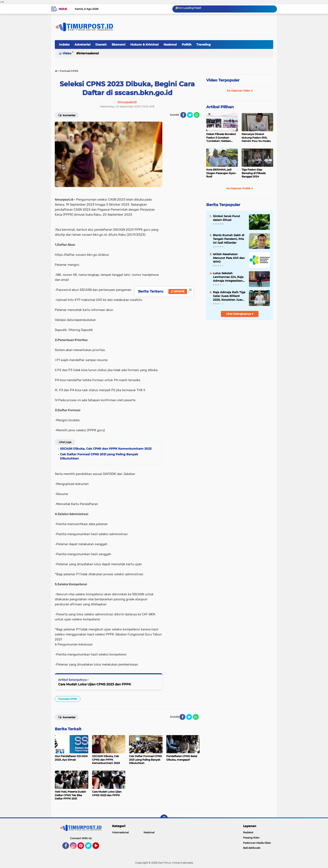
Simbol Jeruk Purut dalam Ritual (227, 218)
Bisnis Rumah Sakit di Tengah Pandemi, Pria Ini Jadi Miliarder (229, 239)
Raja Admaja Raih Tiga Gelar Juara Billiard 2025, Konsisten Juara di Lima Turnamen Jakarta (229, 296)
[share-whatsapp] (197, 115)
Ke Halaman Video (240, 91)
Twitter (90, 848)
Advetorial (82, 45)
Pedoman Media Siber (257, 843)
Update (178, 291)
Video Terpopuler (223, 80)
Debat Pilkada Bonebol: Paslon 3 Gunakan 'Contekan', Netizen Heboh (221, 138)
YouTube (99, 848)
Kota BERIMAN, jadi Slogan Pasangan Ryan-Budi (221, 173)
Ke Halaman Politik (240, 188)
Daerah (101, 45)
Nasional (170, 45)
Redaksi (248, 832)
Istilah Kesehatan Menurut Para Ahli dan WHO (229, 258)
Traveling (204, 45)
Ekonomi (119, 45)
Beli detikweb (252, 848)
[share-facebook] (183, 115)
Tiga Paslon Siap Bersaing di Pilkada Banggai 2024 (254, 173)
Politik (187, 45)
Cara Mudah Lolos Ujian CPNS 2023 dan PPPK (95, 684)
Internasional (89, 53)
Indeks (64, 45)
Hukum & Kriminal (144, 45)
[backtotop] (164, 818)
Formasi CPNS (68, 699)
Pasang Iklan (251, 838)
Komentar (67, 115)
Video (67, 53)
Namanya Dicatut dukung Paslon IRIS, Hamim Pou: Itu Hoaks (256, 138)
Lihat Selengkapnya (240, 314)
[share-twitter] (190, 115)
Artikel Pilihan (220, 107)
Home (63, 9)
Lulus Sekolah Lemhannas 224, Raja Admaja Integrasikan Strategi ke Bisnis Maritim (228, 277)
